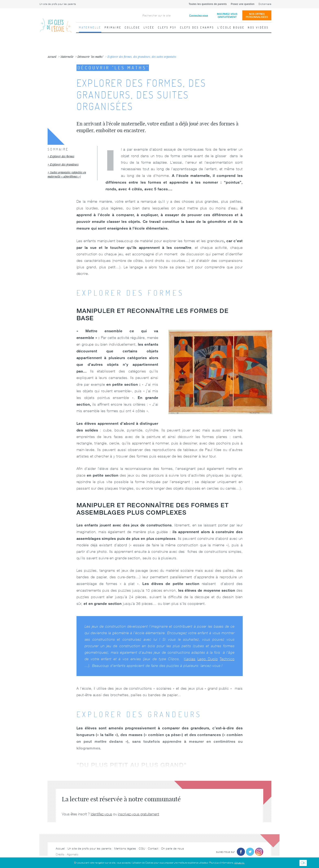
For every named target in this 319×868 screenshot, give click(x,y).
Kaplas (190, 659)
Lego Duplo (208, 659)
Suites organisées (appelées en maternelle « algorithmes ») (67, 174)
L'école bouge (231, 27)
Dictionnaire (265, 4)
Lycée (149, 27)
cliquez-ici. (240, 863)
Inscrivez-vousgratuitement (227, 15)
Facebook (241, 852)
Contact (153, 848)
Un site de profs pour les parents (58, 4)
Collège (132, 27)
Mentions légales (125, 848)
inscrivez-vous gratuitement (139, 814)
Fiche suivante (314, 97)
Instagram (259, 852)
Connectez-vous (199, 15)
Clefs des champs (197, 27)
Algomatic (73, 854)
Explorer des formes (62, 156)
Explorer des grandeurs (64, 164)
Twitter (250, 852)
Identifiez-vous (101, 814)
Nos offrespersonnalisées (257, 15)
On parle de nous (173, 848)
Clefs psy (167, 27)
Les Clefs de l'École (56, 22)
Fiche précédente (5, 97)
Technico (227, 659)
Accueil (60, 848)
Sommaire (58, 149)
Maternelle (90, 27)
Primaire (113, 27)
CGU (142, 848)
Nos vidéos (258, 27)
